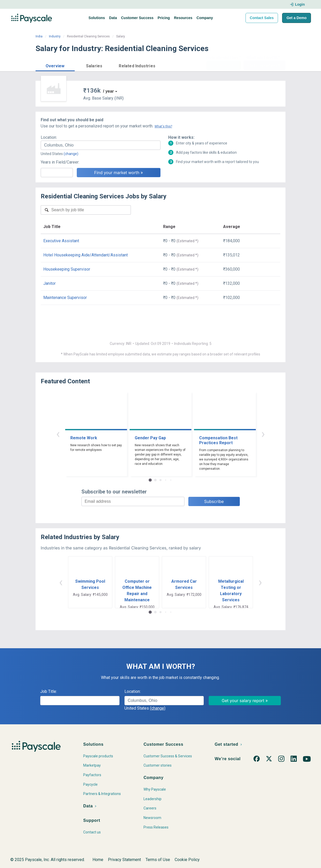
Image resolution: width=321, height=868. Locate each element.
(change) (71, 154)
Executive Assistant (61, 241)
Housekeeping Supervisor (67, 269)
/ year (108, 91)
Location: (49, 137)
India (39, 36)
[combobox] (101, 145)
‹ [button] (58, 434)
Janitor (49, 283)
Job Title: (49, 691)
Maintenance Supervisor (65, 298)
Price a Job (223, 65)
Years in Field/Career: (60, 162)
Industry (55, 36)
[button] (55, 65)
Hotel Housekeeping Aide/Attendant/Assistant (86, 255)
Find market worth (264, 65)
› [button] (263, 434)
